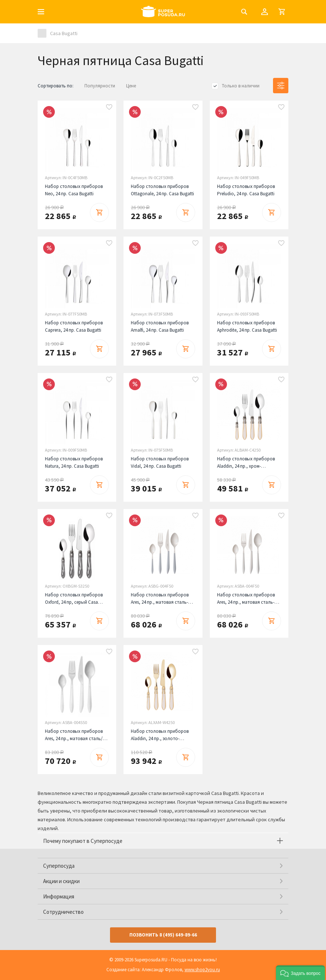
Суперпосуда (59, 866)
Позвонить (163, 935)
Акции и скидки (61, 881)
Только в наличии (241, 86)
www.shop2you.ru (202, 970)
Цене (131, 86)
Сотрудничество (63, 912)
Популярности (100, 86)
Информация (59, 896)
